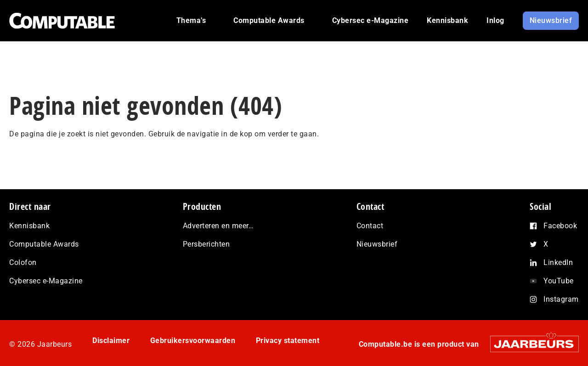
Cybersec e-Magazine (46, 281)
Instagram (561, 299)
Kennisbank (29, 226)
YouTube (559, 281)
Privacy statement (288, 341)
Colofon (23, 262)
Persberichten (206, 244)
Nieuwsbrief (377, 244)
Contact (370, 226)
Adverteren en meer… (218, 226)
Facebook (560, 226)
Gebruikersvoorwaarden (193, 341)
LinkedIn (558, 262)
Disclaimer (111, 341)
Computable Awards (44, 244)
